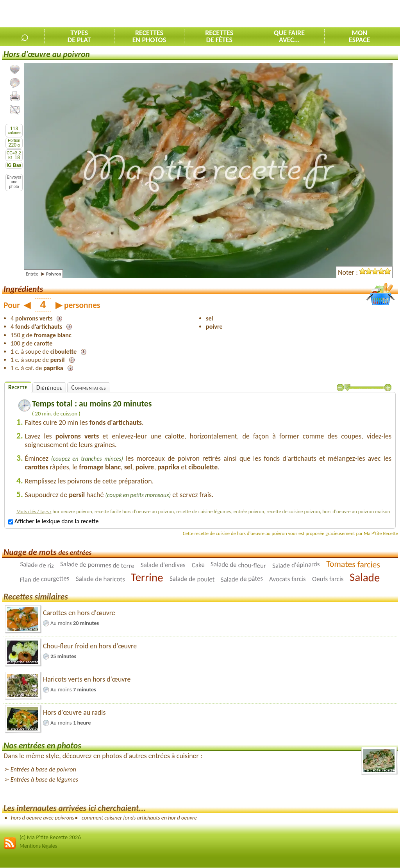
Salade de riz (37, 565)
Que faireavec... (289, 36)
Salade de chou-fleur (238, 565)
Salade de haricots (100, 579)
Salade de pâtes (242, 579)
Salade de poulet (192, 579)
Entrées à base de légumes (44, 779)
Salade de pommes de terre (97, 565)
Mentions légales (38, 846)
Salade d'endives (163, 565)
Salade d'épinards (296, 565)
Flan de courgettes (45, 579)
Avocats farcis (287, 579)
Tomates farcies (353, 564)
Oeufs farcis (328, 579)
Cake (198, 565)
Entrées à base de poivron (43, 769)
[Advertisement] (309, 14)
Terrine (147, 577)
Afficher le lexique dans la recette (53, 521)
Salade (365, 577)
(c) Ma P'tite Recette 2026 (50, 837)
